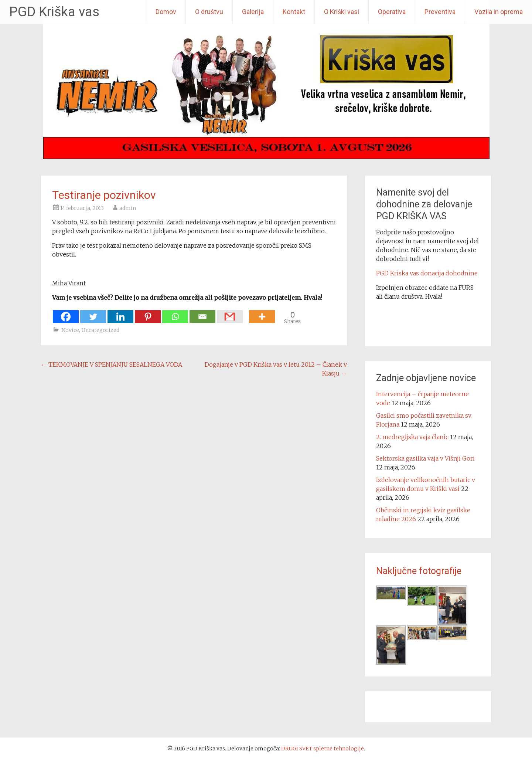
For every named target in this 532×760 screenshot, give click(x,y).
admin (128, 208)
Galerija (253, 12)
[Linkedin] (120, 313)
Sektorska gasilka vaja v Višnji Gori (425, 458)
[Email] (202, 313)
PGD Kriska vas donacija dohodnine (427, 273)
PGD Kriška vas (54, 12)
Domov (166, 12)
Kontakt (294, 12)
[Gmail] (230, 313)
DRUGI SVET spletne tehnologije (323, 749)
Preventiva (440, 12)
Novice (70, 330)
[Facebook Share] (245, 312)
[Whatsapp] (175, 313)
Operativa (392, 12)
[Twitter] (93, 313)
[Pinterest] (148, 313)
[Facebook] (66, 313)
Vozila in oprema (499, 12)
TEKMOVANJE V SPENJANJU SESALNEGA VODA (112, 364)
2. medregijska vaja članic (412, 437)
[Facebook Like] (247, 312)
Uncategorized (100, 330)
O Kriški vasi (342, 12)
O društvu (209, 12)
